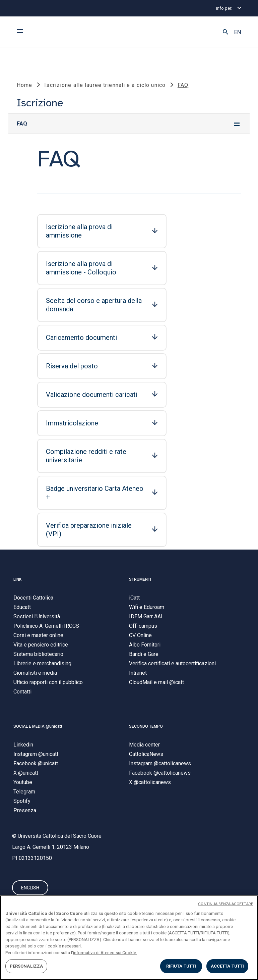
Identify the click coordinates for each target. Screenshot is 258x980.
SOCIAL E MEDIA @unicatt (38, 726)
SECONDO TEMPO (146, 726)
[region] (129, 938)
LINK (17, 579)
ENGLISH (30, 888)
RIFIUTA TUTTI (181, 966)
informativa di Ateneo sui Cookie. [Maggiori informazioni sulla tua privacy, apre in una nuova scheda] (105, 953)
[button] (225, 32)
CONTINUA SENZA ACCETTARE (225, 904)
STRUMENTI (140, 579)
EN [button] (238, 32)
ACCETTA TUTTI (228, 966)
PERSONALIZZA (26, 966)
